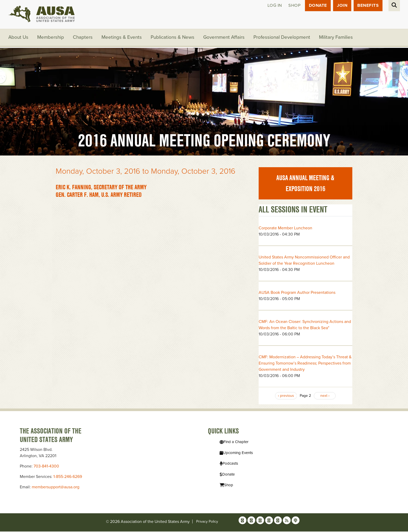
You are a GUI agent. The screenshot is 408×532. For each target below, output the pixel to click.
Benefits (368, 6)
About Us (18, 38)
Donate (317, 6)
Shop (294, 6)
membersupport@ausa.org (56, 488)
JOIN (342, 6)
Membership (51, 38)
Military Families (337, 38)
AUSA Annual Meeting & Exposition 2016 (305, 184)
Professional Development (283, 38)
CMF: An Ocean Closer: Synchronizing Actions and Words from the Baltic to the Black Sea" (305, 325)
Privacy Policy (207, 522)
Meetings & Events (122, 38)
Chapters (83, 38)
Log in (274, 6)
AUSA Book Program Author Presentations (297, 293)
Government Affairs (224, 38)
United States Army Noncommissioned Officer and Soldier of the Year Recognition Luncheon (304, 261)
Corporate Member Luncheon (285, 228)
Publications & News (173, 38)
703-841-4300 (46, 467)
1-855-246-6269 (68, 477)
